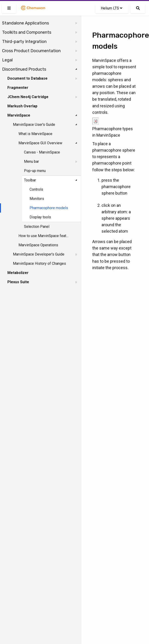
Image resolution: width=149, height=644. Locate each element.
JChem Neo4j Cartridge (28, 97)
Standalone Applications (25, 23)
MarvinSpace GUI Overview (40, 143)
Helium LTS (112, 8)
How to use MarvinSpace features (44, 236)
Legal (7, 60)
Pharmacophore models (49, 208)
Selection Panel (37, 227)
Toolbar (30, 180)
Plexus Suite (18, 282)
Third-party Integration (24, 42)
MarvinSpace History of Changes (39, 263)
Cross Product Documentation (31, 51)
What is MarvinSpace (35, 134)
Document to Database (27, 78)
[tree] (40, 153)
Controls (36, 189)
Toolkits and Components (27, 32)
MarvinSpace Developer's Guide (39, 254)
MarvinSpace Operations (38, 245)
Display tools (40, 217)
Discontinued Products (24, 69)
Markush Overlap (22, 106)
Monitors (37, 199)
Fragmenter (18, 88)
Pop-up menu (35, 171)
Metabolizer (18, 273)
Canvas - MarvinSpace (42, 152)
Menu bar (31, 161)
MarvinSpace (19, 115)
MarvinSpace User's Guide (34, 125)
